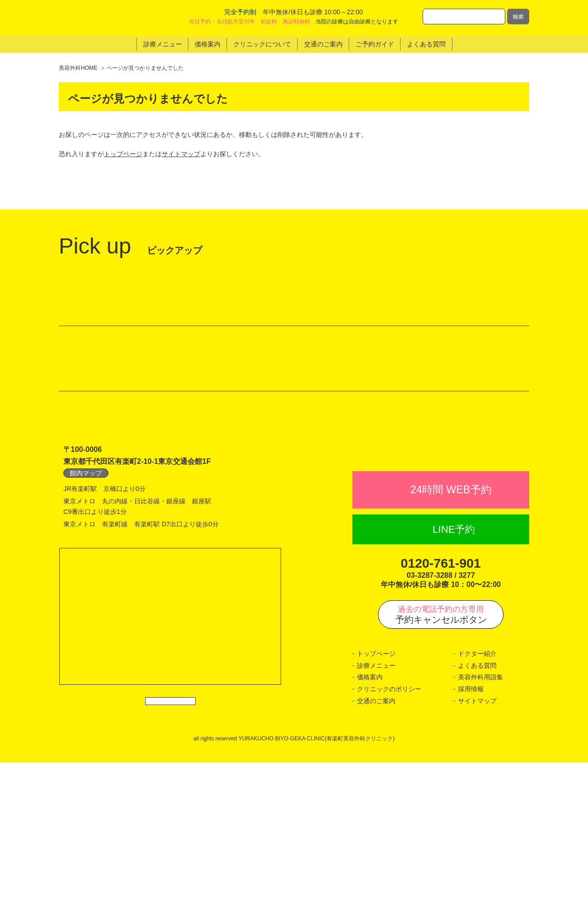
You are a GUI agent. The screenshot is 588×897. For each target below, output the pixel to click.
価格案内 (370, 812)
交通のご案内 (376, 835)
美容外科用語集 (481, 812)
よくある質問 (477, 800)
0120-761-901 (441, 698)
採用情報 (471, 824)
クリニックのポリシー (389, 824)
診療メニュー (376, 800)
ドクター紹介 (477, 789)
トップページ (123, 154)
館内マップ (86, 588)
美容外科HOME (78, 68)
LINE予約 (454, 664)
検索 (518, 16)
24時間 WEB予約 (451, 624)
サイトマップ (181, 154)
